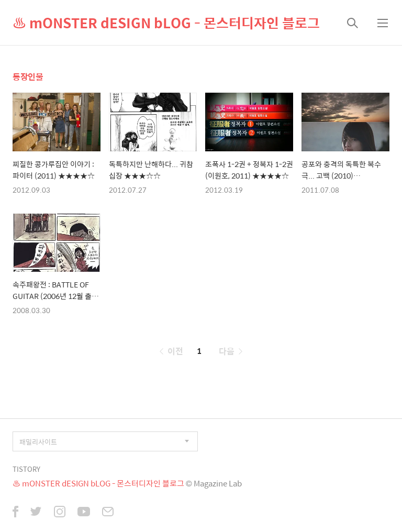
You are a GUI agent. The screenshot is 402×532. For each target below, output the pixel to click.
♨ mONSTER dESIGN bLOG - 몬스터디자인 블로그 (166, 23)
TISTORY (26, 469)
